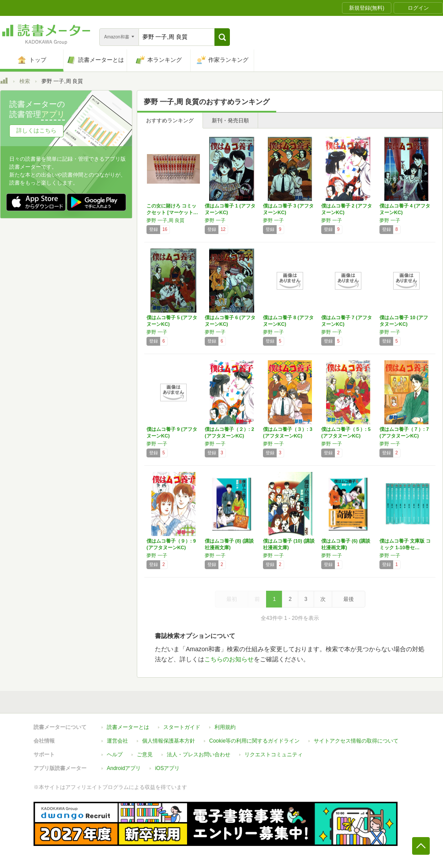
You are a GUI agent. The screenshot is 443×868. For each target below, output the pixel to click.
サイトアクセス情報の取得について (356, 741)
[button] (222, 37)
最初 (232, 599)
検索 (25, 81)
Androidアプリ (124, 768)
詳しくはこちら (36, 130)
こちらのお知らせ (229, 659)
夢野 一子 (215, 220)
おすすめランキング (170, 121)
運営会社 (117, 741)
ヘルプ (115, 755)
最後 (349, 599)
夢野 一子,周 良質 (165, 220)
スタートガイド (182, 727)
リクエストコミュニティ (274, 755)
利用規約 (225, 727)
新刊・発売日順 (230, 121)
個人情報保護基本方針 (169, 741)
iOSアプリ (167, 768)
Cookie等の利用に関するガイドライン (254, 741)
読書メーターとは (128, 727)
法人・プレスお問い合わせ (199, 755)
